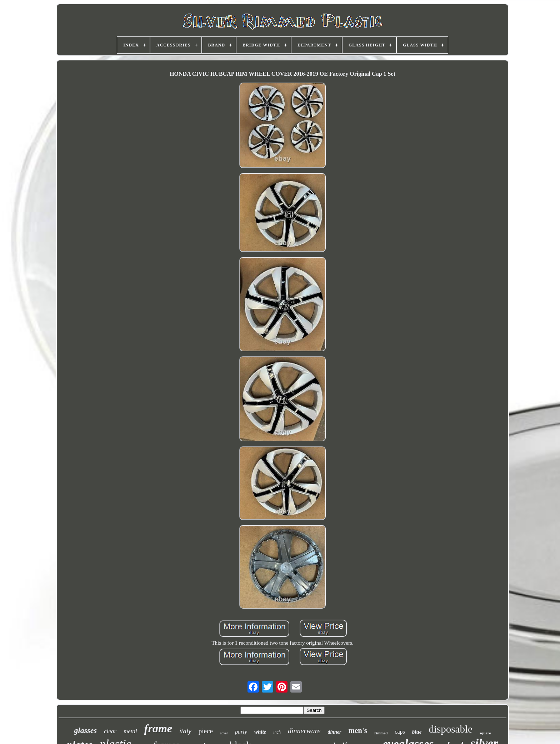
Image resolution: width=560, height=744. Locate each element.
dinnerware (304, 731)
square (485, 733)
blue (417, 732)
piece (206, 731)
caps (400, 732)
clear (110, 731)
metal (130, 731)
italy (185, 731)
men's (358, 730)
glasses (86, 730)
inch (277, 732)
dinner (334, 732)
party (241, 732)
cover (224, 733)
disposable (450, 729)
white (260, 732)
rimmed (381, 733)
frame (158, 728)
